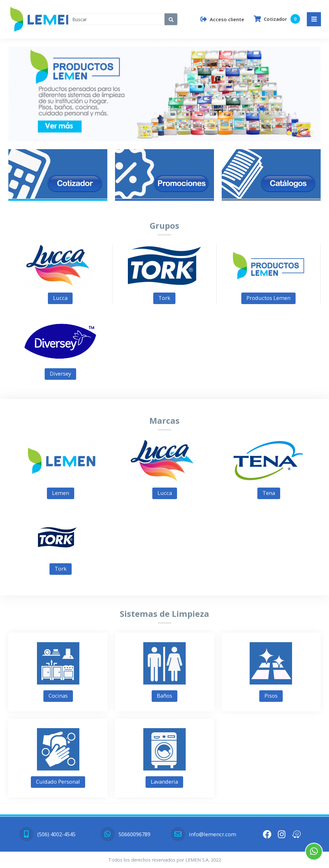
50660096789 (125, 834)
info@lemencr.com (203, 834)
